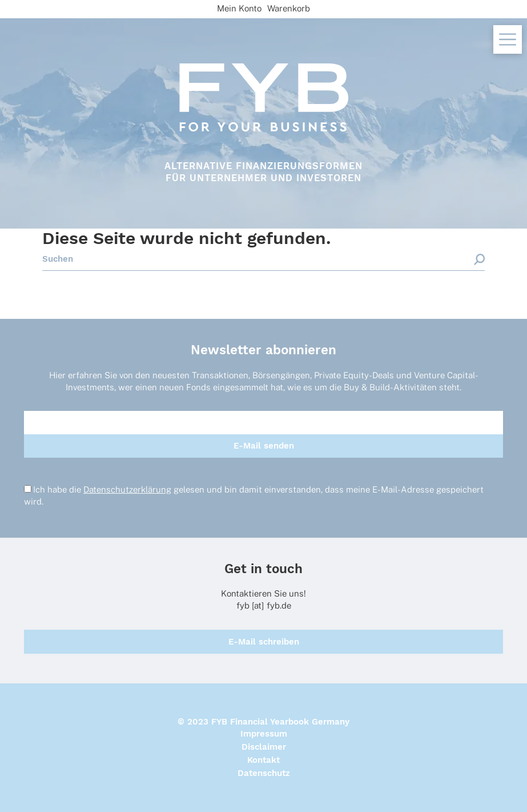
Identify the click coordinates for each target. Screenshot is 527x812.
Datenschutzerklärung (127, 489)
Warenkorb (289, 8)
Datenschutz (264, 773)
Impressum (264, 734)
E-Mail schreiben (264, 642)
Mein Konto (239, 8)
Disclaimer (264, 747)
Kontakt (263, 760)
